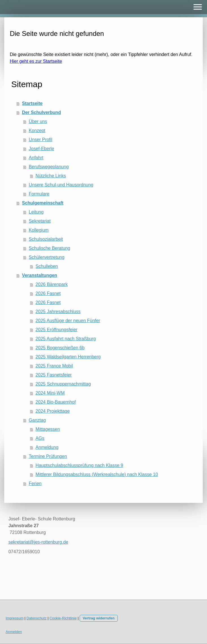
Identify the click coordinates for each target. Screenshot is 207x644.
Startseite (32, 103)
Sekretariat (40, 221)
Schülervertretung (47, 257)
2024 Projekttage (53, 411)
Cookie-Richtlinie (63, 618)
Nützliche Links (51, 176)
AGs (40, 438)
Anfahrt (36, 158)
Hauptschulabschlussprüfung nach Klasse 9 (79, 465)
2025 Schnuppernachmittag (63, 384)
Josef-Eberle (42, 149)
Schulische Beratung (50, 248)
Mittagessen (48, 429)
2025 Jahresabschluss (58, 312)
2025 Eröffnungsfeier (56, 330)
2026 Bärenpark (52, 284)
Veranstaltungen (40, 275)
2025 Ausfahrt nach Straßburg (66, 339)
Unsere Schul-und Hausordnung (61, 185)
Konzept (37, 131)
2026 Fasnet (48, 293)
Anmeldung (47, 447)
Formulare (39, 194)
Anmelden (14, 632)
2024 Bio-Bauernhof (56, 402)
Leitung (36, 212)
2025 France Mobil (54, 366)
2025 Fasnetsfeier (54, 375)
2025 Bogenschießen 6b (60, 348)
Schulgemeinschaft (43, 203)
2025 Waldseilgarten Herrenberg (68, 357)
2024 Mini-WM (50, 393)
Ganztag (37, 420)
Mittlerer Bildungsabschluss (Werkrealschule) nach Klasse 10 (97, 474)
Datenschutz (37, 618)
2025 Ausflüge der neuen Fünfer (68, 321)
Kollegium (39, 230)
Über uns (38, 121)
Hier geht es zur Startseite (36, 61)
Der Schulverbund (42, 112)
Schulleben (47, 266)
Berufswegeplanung (49, 167)
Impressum (15, 618)
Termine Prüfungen (48, 456)
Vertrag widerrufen (99, 618)
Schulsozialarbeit (46, 239)
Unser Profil (41, 140)
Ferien (35, 483)
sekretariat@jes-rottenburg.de (38, 542)
